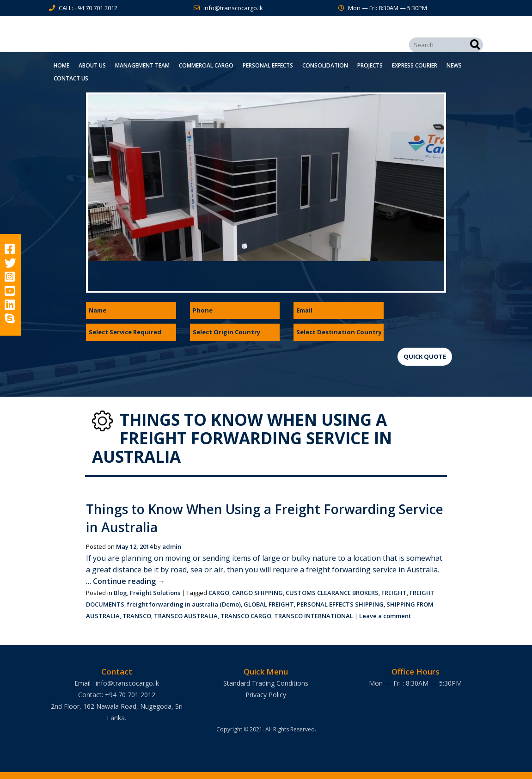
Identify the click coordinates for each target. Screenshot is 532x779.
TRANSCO (137, 616)
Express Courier (415, 65)
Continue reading (129, 581)
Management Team (142, 65)
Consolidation (325, 65)
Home (61, 65)
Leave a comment (385, 616)
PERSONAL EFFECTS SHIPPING (340, 604)
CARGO (219, 593)
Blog (120, 593)
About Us (92, 65)
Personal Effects (268, 65)
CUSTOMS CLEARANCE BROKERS (332, 593)
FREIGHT (394, 593)
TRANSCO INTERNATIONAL (314, 616)
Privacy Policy (266, 695)
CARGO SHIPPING (257, 593)
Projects (370, 65)
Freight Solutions (155, 593)
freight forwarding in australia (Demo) (184, 604)
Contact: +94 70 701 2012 (117, 695)
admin (172, 546)
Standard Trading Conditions (266, 683)
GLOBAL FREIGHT (269, 604)
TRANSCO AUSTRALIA (186, 616)
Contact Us (71, 78)
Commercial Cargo (206, 65)
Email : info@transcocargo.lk (117, 683)
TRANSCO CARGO (246, 616)
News (454, 65)
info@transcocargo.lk (233, 8)
